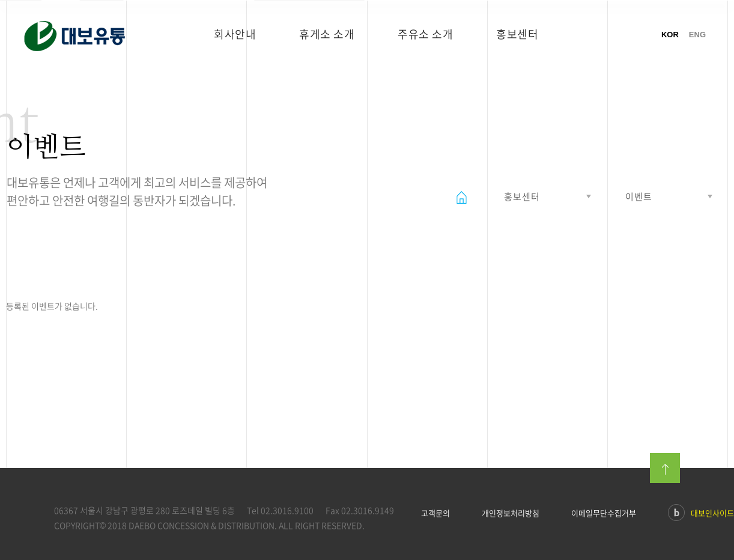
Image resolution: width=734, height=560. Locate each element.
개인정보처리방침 (511, 513)
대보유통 (92, 40)
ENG (697, 35)
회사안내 (235, 34)
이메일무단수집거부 (604, 513)
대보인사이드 (701, 514)
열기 (546, 196)
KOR (670, 35)
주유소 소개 (425, 34)
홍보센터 (517, 34)
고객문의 (435, 513)
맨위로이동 (665, 468)
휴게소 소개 (327, 34)
